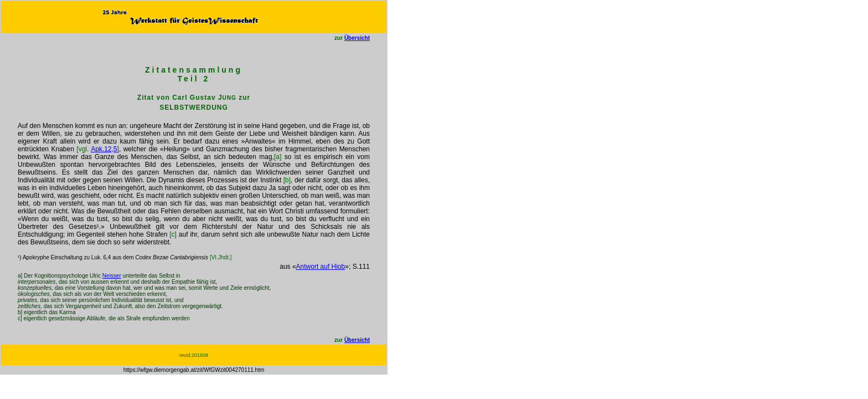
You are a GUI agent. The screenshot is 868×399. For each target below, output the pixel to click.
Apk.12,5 (104, 149)
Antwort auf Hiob (321, 267)
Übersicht (357, 38)
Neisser (112, 276)
